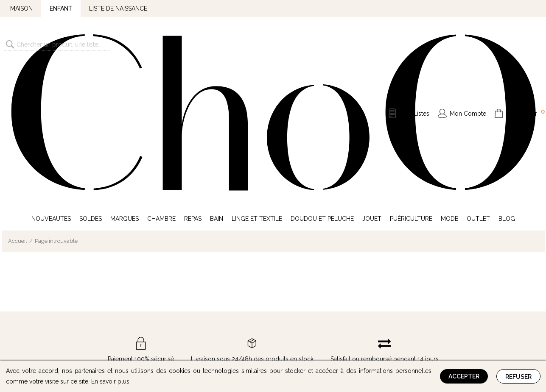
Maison (21, 8)
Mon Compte (468, 44)
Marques (125, 80)
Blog (507, 80)
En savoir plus (110, 381)
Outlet (478, 80)
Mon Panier (526, 43)
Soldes (91, 80)
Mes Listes (415, 44)
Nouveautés (51, 80)
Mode (449, 80)
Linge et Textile (257, 80)
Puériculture (411, 80)
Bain (217, 80)
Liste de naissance (118, 8)
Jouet (372, 80)
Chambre (161, 80)
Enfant (61, 8)
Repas (193, 80)
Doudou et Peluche (322, 80)
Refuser (518, 377)
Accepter (464, 376)
